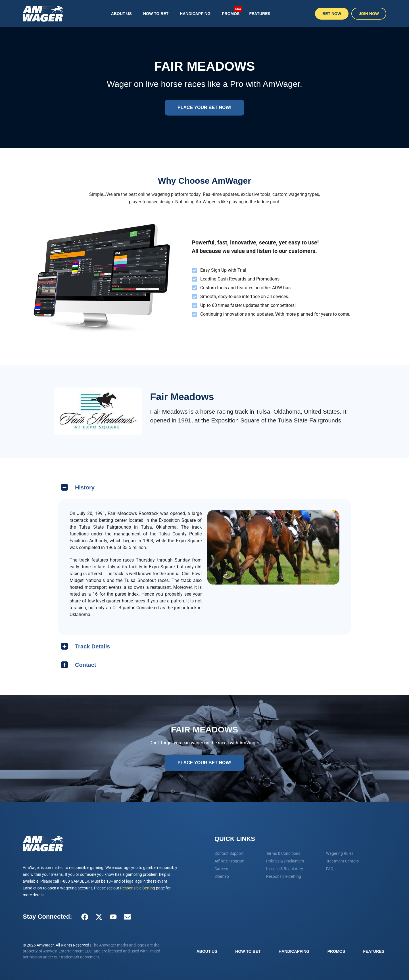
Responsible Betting (138, 888)
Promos (232, 11)
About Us (121, 14)
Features (260, 14)
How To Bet (156, 14)
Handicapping (195, 14)
